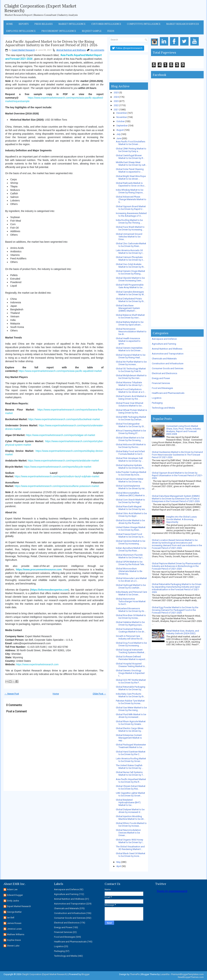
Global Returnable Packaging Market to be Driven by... (131, 688)
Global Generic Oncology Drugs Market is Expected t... (130, 673)
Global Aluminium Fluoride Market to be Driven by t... (130, 556)
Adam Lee (12, 889)
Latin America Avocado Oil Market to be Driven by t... (130, 252)
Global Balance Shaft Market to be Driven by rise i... (130, 316)
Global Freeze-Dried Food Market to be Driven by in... (130, 535)
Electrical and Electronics (165, 373)
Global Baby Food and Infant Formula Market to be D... (130, 453)
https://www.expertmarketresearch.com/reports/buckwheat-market (64, 419)
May (119, 862)
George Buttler (14, 912)
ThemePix (135, 974)
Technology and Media (163, 408)
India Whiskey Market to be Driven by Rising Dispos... (130, 191)
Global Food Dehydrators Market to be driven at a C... (131, 391)
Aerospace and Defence (164, 339)
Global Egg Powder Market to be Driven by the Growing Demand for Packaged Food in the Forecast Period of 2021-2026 (175, 610)
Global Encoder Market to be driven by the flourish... (130, 522)
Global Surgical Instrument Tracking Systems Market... (131, 651)
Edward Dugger (15, 895)
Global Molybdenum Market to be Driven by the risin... (131, 377)
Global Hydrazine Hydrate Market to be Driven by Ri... (131, 467)
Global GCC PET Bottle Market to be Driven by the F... (131, 681)
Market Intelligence (72, 24)
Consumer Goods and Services (168, 368)
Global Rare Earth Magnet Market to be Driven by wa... (131, 508)
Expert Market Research (23, 50)
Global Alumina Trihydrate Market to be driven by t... (130, 384)
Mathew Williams (16, 934)
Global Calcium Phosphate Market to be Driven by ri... (130, 258)
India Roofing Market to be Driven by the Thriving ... (129, 221)
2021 (116, 110)
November (122, 117)
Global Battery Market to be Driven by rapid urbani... (130, 323)
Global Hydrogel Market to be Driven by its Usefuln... (131, 586)
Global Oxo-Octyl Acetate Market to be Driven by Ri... (131, 266)
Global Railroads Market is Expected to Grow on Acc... (131, 184)
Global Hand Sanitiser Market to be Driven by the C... (131, 753)
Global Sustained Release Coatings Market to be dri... (131, 630)
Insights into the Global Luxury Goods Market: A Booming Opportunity (181, 519)
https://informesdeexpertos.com (50, 590)
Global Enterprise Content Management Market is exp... (129, 738)
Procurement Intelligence (59, 31)
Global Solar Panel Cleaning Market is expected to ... (130, 170)
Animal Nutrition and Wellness (71, 50)
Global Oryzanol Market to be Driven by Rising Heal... (131, 356)
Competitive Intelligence (144, 24)
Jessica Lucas (14, 929)
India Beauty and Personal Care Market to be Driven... (131, 593)
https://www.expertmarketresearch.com (37, 664)
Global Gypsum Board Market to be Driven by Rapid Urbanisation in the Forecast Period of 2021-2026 (177, 475)
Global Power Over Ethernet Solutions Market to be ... (130, 404)
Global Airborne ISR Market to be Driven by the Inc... (131, 446)
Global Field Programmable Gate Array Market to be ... (130, 286)
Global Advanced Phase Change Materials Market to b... (131, 199)
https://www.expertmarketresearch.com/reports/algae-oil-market (61, 435)
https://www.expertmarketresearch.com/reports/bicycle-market (58, 467)
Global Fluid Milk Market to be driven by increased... (131, 716)
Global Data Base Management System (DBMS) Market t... (128, 308)
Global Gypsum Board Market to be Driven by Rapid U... (131, 208)
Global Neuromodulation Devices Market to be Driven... (128, 833)
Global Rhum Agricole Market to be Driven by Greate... (131, 723)
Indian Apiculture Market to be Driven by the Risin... (131, 549)
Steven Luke (13, 946)
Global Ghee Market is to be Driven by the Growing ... (130, 439)
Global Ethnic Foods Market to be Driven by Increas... (131, 824)
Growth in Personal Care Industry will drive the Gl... (130, 637)
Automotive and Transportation (168, 354)
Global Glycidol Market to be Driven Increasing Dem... (130, 279)
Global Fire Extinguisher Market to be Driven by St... (131, 425)
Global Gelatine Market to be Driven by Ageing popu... (130, 623)
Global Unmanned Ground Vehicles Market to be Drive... (129, 237)
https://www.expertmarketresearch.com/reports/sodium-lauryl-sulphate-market (57, 476)
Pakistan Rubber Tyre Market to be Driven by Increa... (130, 702)
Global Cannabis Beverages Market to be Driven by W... (131, 293)
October (121, 121)
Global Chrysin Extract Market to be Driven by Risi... (131, 787)
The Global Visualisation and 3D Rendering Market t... (130, 848)
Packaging (157, 403)
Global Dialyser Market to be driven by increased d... (130, 811)
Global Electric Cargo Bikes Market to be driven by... (130, 730)
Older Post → (99, 694)
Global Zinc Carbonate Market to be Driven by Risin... (131, 245)
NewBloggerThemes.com (191, 977)
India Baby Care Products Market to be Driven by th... (131, 695)
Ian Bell (11, 918)
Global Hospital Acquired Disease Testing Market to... (131, 665)
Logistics (157, 398)
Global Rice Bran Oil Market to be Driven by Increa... (131, 617)
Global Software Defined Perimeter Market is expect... (131, 658)
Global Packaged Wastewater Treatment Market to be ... (131, 746)
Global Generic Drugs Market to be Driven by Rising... (130, 272)
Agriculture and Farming (164, 344)
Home (9, 24)
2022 (116, 105)
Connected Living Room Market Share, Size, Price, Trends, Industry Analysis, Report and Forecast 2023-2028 (183, 430)
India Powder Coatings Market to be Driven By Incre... (131, 473)
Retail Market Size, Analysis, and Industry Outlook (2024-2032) (183, 632)
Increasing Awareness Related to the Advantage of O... (131, 215)
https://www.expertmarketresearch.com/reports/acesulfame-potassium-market (57, 486)
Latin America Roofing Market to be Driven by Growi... (131, 760)
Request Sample (92, 31)
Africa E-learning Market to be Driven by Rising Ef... (131, 432)
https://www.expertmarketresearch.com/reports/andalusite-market (63, 461)
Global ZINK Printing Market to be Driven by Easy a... (131, 150)
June (119, 138)
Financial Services (161, 383)
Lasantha (165, 974)
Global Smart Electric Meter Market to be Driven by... (130, 480)
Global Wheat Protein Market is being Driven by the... (131, 411)
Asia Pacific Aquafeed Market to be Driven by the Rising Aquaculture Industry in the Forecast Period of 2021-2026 (51, 43)
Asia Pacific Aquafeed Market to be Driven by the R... (131, 781)
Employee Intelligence (21, 31)
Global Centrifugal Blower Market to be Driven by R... (130, 157)
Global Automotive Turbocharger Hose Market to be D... (131, 601)
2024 (116, 97)
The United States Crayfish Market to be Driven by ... (130, 767)
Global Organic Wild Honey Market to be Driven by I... (130, 841)
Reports (24, 24)
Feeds (111, 31)
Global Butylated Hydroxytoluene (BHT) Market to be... (128, 802)
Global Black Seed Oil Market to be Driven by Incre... (131, 855)
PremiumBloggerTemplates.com (187, 974)
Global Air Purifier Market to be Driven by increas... (131, 363)
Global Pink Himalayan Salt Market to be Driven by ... (130, 460)
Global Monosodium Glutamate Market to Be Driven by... (129, 571)
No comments (97, 50)
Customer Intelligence (106, 24)
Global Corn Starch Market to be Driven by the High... (130, 501)
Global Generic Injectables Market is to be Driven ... (129, 349)
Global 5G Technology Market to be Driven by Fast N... (131, 370)
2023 (116, 101)
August (120, 130)
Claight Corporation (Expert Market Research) (40, 8)
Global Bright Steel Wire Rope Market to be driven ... (131, 177)
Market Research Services (183, 24)
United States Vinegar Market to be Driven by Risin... (131, 529)
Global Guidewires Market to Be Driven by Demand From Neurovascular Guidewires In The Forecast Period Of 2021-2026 (177, 455)
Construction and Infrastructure (168, 363)
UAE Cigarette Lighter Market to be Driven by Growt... (130, 794)
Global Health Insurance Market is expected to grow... (128, 341)
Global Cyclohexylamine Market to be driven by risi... (131, 487)
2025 (116, 93)
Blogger (86, 974)
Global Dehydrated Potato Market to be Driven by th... (131, 300)
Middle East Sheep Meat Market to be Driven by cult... (131, 164)
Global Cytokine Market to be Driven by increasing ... (131, 542)
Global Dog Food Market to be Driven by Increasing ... (131, 644)
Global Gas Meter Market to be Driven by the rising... (131, 709)
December (122, 113)
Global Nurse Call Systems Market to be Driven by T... (130, 774)
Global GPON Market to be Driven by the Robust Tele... (131, 563)
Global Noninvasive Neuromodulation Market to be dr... (131, 331)
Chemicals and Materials (164, 359)
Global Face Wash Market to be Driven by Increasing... (130, 228)
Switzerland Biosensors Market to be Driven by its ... (131, 610)
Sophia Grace (14, 940)
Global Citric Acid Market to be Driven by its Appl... (131, 515)
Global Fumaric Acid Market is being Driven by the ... (131, 397)
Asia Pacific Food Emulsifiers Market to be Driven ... (131, 143)
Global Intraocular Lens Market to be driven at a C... (131, 580)
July (118, 134)
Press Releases (44, 24)
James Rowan (14, 923)
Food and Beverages (162, 388)
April (119, 866)
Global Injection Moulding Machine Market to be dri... (131, 818)
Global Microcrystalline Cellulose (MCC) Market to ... (131, 494)
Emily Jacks (13, 901)
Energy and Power (161, 378)
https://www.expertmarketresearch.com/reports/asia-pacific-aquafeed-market (60, 371)
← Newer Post (12, 694)
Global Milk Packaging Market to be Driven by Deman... (131, 418)
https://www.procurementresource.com (39, 570)
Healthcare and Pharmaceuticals (168, 393)
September (122, 126)
